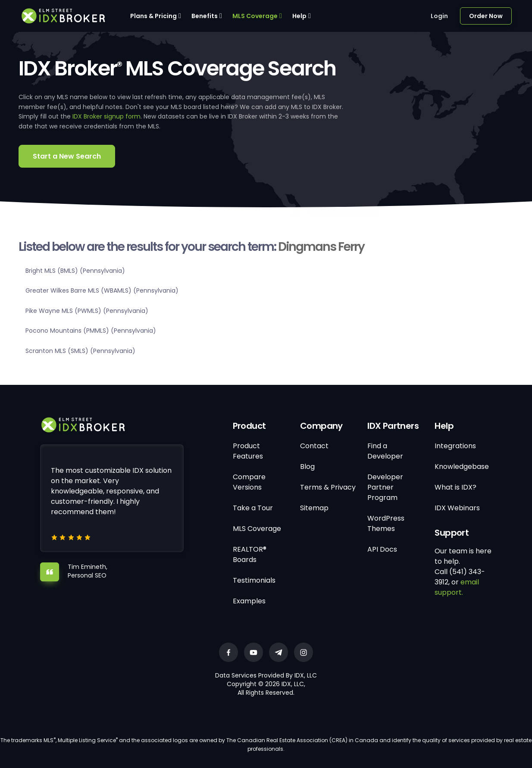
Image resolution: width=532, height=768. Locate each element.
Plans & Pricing (153, 16)
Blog (307, 467)
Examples (249, 601)
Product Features (248, 451)
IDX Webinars (457, 508)
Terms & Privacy (328, 487)
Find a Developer (385, 451)
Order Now (486, 16)
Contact (314, 446)
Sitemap (314, 508)
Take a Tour (253, 508)
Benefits (205, 16)
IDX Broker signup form (106, 116)
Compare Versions (249, 482)
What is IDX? (455, 487)
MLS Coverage (255, 16)
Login (439, 16)
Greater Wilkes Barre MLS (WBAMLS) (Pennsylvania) (102, 290)
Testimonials (254, 580)
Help (299, 16)
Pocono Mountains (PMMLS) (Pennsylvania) (91, 331)
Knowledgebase (462, 467)
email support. (457, 587)
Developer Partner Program (385, 487)
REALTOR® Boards (250, 554)
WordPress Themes (386, 523)
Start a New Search (67, 156)
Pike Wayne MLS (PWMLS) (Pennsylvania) (87, 311)
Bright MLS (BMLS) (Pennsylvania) (75, 271)
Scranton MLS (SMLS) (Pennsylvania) (80, 351)
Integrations (455, 446)
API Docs (382, 549)
